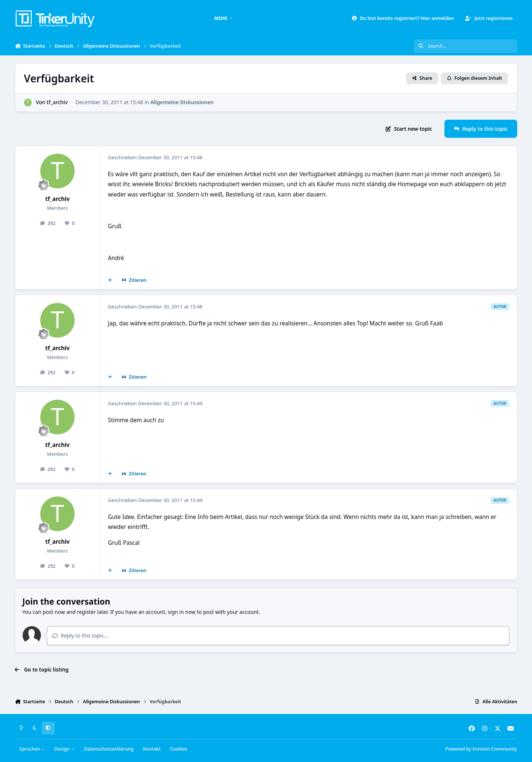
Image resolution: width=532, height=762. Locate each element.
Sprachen (33, 749)
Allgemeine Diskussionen (182, 102)
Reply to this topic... (80, 635)
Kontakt (152, 749)
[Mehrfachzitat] (110, 280)
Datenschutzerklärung (109, 749)
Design (64, 749)
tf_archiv (57, 102)
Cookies (179, 749)
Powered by (481, 749)
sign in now (182, 612)
